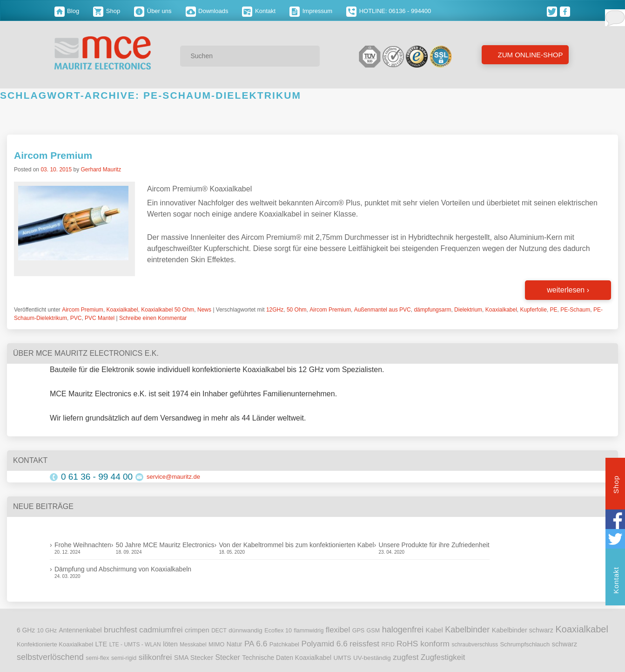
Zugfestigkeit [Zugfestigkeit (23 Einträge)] (443, 657)
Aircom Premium (53, 155)
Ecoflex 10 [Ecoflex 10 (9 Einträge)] (278, 631)
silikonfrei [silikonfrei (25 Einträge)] (155, 657)
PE (554, 310)
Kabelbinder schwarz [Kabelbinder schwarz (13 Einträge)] (523, 630)
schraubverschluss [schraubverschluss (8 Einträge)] (475, 645)
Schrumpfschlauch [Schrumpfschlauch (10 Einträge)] (525, 644)
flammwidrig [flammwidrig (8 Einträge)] (309, 631)
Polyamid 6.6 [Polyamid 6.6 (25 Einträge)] (324, 644)
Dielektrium (468, 310)
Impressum (311, 11)
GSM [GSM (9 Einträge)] (373, 631)
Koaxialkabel (122, 310)
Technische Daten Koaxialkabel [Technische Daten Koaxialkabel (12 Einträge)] (287, 658)
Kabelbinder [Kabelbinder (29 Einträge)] (467, 630)
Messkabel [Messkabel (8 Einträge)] (193, 645)
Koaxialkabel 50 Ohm (168, 310)
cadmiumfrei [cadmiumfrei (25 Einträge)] (161, 630)
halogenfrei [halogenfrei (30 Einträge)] (403, 630)
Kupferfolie (534, 310)
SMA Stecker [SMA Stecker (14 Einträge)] (194, 658)
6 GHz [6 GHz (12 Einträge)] (26, 630)
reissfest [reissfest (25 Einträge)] (364, 644)
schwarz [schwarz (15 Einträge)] (565, 644)
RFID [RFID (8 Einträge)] (388, 645)
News (204, 310)
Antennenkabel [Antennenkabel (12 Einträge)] (81, 630)
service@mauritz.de (173, 477)
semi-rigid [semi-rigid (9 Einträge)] (124, 658)
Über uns (153, 11)
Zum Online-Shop (529, 55)
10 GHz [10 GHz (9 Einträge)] (47, 631)
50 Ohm (297, 310)
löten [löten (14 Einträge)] (170, 644)
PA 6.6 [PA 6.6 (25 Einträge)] (256, 644)
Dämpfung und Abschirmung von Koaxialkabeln (123, 569)
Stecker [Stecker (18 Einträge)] (228, 657)
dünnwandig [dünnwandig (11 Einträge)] (245, 630)
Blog (67, 11)
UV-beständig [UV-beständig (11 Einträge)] (372, 658)
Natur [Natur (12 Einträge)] (235, 644)
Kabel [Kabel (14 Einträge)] (434, 630)
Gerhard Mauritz (101, 170)
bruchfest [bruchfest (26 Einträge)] (121, 630)
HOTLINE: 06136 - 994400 (389, 11)
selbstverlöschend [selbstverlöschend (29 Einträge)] (50, 657)
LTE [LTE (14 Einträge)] (101, 644)
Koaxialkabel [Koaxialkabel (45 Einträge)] (581, 629)
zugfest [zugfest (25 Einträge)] (406, 657)
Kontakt (259, 11)
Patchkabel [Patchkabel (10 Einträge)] (284, 644)
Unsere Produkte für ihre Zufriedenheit (434, 545)
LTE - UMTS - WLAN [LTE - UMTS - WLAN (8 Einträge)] (135, 645)
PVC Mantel (100, 318)
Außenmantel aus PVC (383, 310)
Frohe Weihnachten (83, 545)
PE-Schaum (575, 310)
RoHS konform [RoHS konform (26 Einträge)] (423, 644)
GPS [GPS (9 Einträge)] (359, 631)
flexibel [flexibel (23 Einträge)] (338, 630)
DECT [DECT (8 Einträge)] (219, 631)
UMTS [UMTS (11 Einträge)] (342, 658)
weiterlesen (568, 290)
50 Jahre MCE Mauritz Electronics (165, 545)
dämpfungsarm (432, 310)
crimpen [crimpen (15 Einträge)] (197, 630)
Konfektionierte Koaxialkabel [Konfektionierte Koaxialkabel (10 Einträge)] (55, 644)
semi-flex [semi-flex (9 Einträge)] (97, 658)
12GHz (275, 310)
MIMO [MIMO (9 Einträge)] (216, 645)
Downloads (207, 11)
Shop (107, 11)
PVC (76, 318)
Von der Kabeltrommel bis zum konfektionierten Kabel (296, 545)
